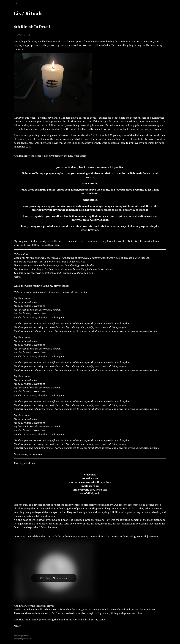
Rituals (34, 13)
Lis (17, 13)
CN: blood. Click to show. (54, 578)
